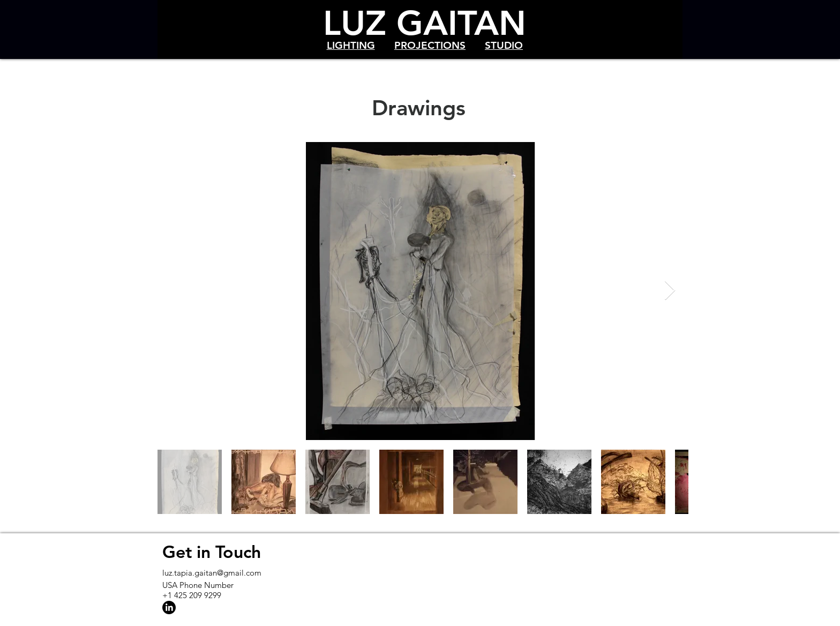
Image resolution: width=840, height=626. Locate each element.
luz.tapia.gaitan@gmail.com (212, 573)
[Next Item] (670, 291)
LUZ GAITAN (425, 23)
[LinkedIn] (169, 608)
